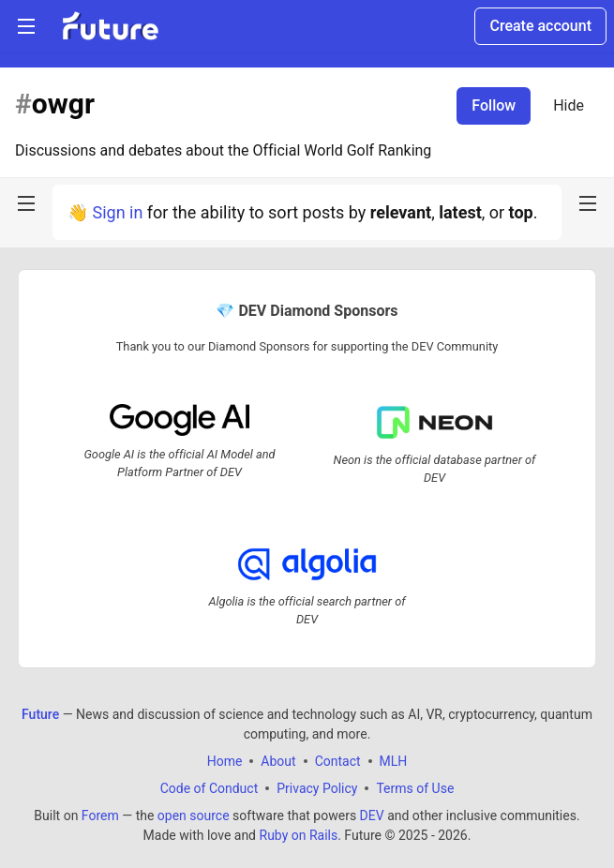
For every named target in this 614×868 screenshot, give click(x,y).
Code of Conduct (210, 788)
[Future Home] (110, 26)
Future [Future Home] (40, 714)
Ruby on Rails (299, 835)
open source (194, 816)
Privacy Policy (317, 788)
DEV (372, 816)
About (278, 761)
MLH (394, 761)
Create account (540, 26)
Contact (338, 761)
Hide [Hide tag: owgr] (569, 105)
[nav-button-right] (588, 203)
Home (225, 761)
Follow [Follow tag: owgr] (494, 105)
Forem (100, 816)
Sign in (117, 212)
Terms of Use (415, 788)
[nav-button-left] (26, 203)
